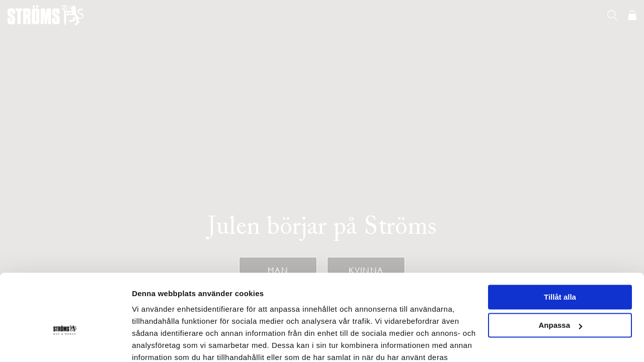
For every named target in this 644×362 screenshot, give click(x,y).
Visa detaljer (154, 342)
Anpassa (560, 270)
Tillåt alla (560, 242)
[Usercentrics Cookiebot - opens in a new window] (65, 342)
